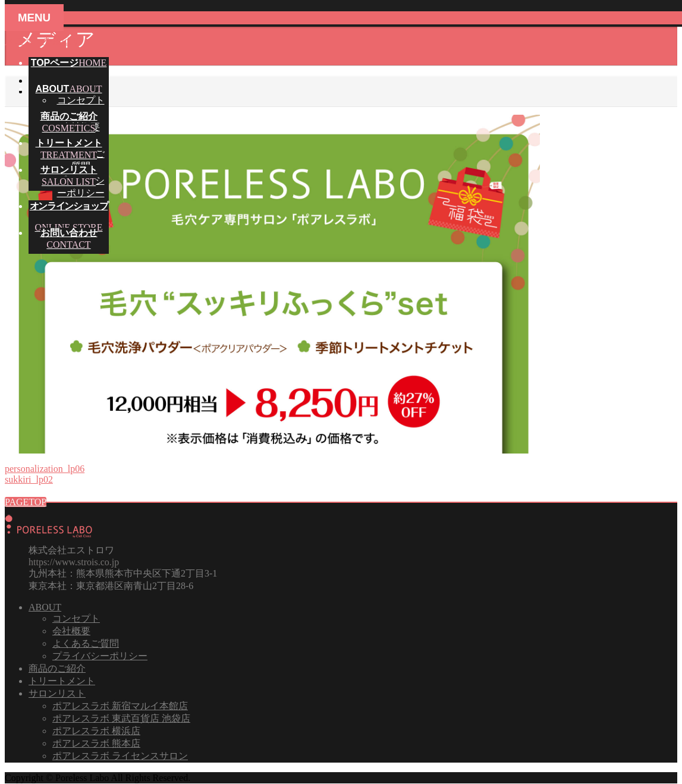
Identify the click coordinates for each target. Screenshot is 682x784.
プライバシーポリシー (100, 656)
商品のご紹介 (57, 668)
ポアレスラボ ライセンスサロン (120, 756)
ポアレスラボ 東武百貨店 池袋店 (121, 718)
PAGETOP (26, 502)
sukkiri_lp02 (29, 479)
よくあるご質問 (86, 643)
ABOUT (45, 607)
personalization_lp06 (45, 469)
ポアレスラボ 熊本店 (96, 743)
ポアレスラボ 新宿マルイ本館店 (120, 706)
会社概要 (71, 631)
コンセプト (81, 100)
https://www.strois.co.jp (74, 562)
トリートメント (62, 681)
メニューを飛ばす (43, 41)
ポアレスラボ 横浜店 (96, 731)
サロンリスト (57, 693)
